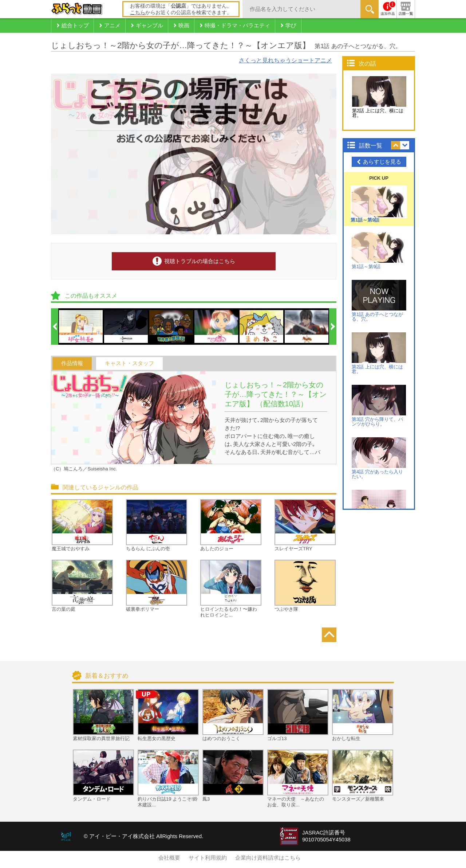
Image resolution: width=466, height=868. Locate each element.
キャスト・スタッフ (129, 363)
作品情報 (72, 363)
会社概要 (169, 858)
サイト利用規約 (208, 858)
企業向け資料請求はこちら (268, 858)
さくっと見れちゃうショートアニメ (285, 60)
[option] (81, 327)
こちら (138, 12)
